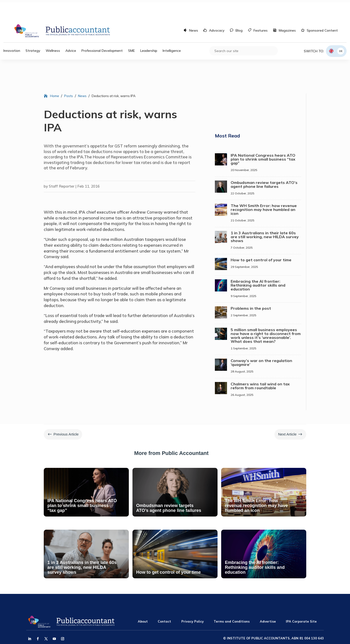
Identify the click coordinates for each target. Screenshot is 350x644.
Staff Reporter (62, 167)
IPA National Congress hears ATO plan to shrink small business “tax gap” (263, 140)
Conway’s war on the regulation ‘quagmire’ (261, 343)
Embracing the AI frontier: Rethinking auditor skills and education (258, 266)
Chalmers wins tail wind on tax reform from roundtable (260, 366)
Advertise (268, 602)
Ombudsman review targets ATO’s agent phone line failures (264, 165)
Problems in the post (251, 289)
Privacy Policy (192, 602)
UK (341, 32)
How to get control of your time (261, 240)
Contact (164, 602)
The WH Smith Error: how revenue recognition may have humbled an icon (264, 190)
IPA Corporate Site (301, 602)
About (143, 602)
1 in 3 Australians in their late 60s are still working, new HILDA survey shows (265, 217)
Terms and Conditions (232, 602)
